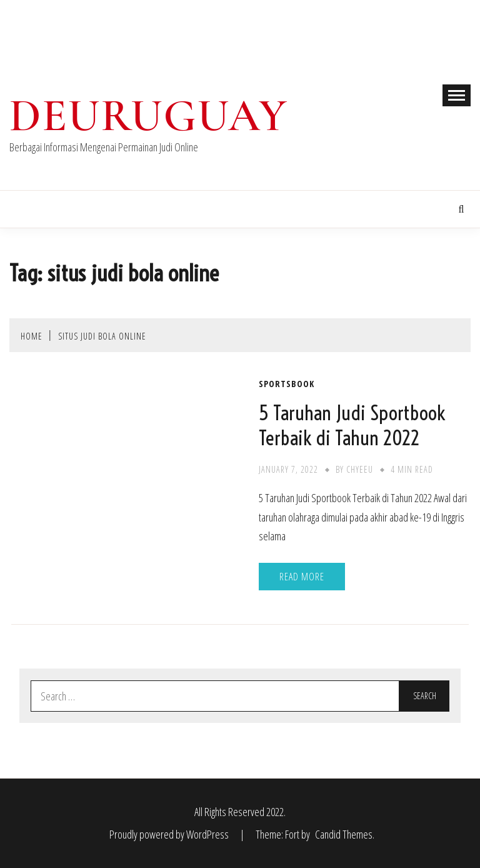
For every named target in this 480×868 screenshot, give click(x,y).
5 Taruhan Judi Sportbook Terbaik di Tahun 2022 (352, 425)
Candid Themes (344, 834)
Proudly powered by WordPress (170, 834)
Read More (302, 577)
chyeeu (360, 469)
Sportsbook (287, 384)
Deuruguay (149, 116)
